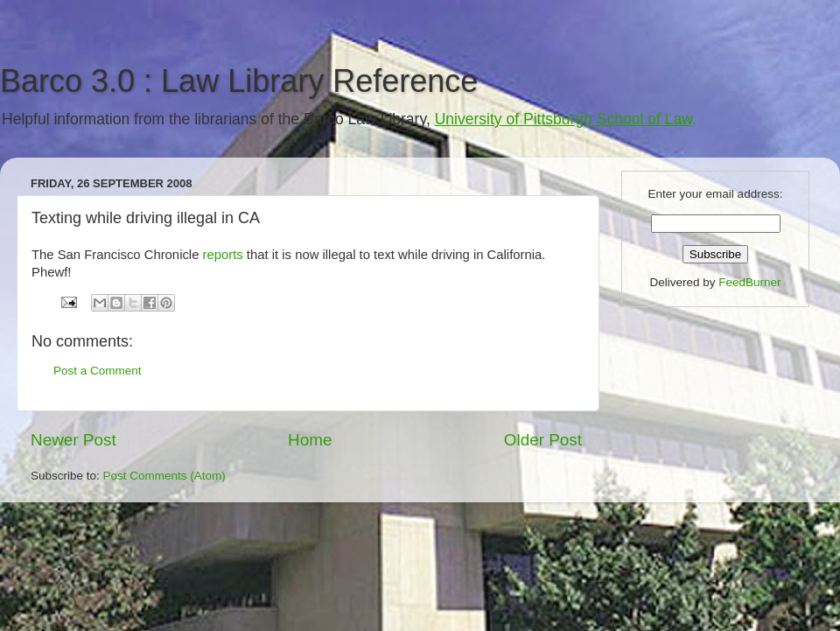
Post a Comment (98, 371)
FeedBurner (749, 282)
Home (310, 440)
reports (223, 255)
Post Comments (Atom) (164, 476)
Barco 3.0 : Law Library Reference (239, 81)
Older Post (543, 440)
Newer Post (73, 440)
